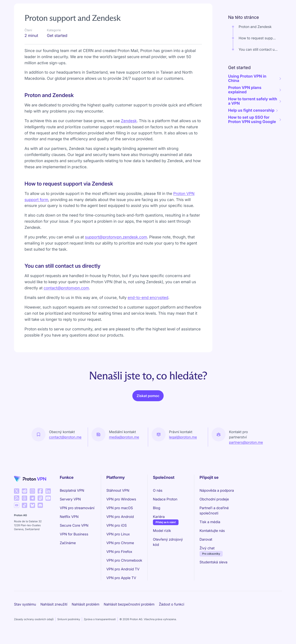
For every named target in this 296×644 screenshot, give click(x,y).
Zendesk (129, 121)
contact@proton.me (65, 437)
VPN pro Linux (118, 534)
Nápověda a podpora (217, 490)
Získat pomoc (148, 396)
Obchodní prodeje (214, 499)
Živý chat (207, 548)
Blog (157, 508)
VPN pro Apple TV (121, 578)
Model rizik (162, 531)
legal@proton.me (183, 437)
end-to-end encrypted (148, 298)
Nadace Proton (165, 499)
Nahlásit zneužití (54, 604)
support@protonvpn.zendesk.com (116, 237)
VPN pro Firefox (119, 552)
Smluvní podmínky (69, 619)
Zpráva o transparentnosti (100, 619)
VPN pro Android (120, 517)
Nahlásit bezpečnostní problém (129, 604)
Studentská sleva (213, 562)
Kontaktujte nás (212, 531)
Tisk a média (210, 522)
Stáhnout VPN (118, 490)
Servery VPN (70, 499)
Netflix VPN (69, 517)
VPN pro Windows (121, 499)
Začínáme (68, 543)
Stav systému (25, 604)
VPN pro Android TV (123, 569)
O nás (158, 490)
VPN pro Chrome (120, 543)
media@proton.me (124, 437)
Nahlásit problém (86, 604)
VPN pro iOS (116, 525)
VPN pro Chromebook (124, 560)
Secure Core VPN (74, 525)
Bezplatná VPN (72, 490)
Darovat (206, 539)
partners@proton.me (246, 442)
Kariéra (159, 516)
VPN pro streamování (77, 508)
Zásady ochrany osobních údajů (34, 619)
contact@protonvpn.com (66, 288)
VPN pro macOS (120, 508)
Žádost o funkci (172, 604)
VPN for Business (74, 534)
